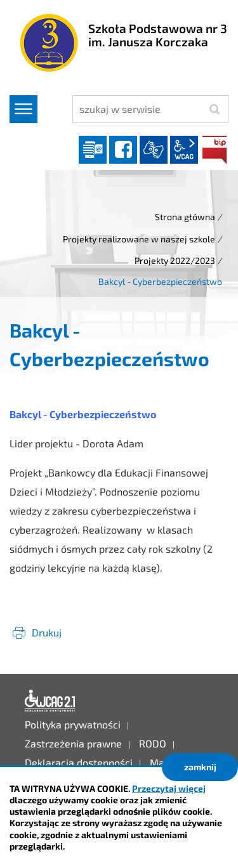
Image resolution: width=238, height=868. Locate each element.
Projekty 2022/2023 (175, 260)
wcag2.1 (184, 150)
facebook (123, 150)
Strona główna (185, 217)
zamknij (200, 767)
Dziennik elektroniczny (93, 150)
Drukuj (47, 632)
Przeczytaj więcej (169, 788)
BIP (215, 150)
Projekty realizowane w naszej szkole (139, 239)
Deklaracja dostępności (50, 701)
